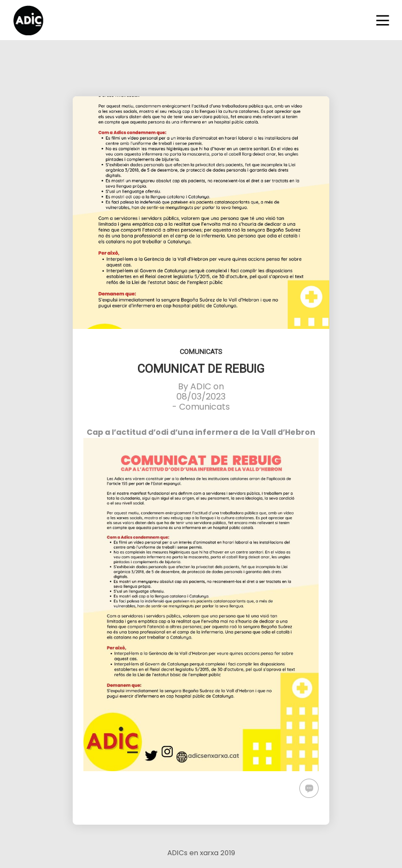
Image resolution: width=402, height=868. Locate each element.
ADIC (201, 386)
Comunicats (201, 352)
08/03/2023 (201, 397)
